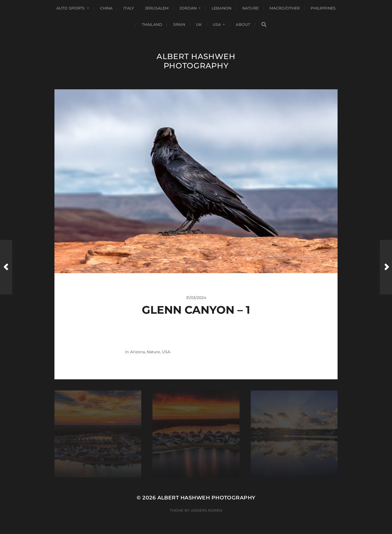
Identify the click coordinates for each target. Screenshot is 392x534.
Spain (179, 25)
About (243, 25)
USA (217, 25)
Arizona (137, 352)
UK (199, 25)
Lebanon (221, 8)
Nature (250, 8)
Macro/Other (285, 8)
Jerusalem (157, 8)
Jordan (188, 8)
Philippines (323, 8)
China (106, 8)
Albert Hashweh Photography (196, 61)
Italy (129, 8)
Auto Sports (71, 8)
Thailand (152, 25)
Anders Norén (206, 510)
